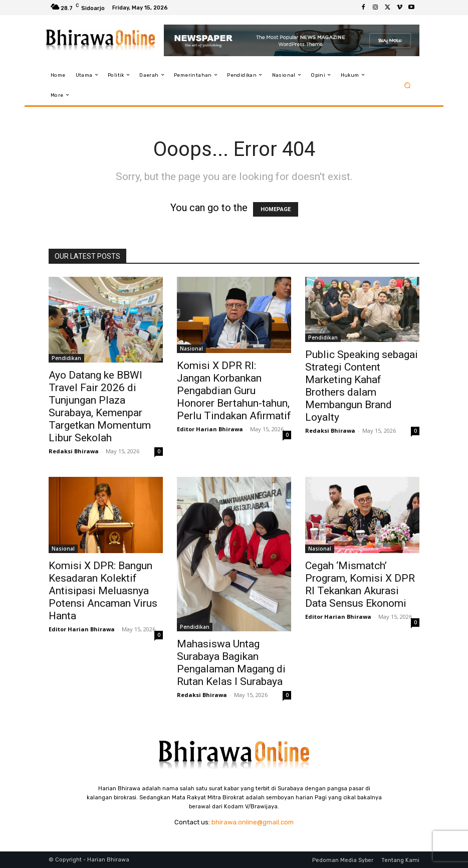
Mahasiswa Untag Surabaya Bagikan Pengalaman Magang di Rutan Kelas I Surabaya (231, 663)
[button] (408, 85)
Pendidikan (66, 358)
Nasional (191, 349)
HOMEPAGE (276, 209)
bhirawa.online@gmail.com (253, 822)
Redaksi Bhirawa (74, 451)
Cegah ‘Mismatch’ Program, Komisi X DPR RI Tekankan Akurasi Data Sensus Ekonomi (360, 584)
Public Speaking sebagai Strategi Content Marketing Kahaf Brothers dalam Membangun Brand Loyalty (362, 386)
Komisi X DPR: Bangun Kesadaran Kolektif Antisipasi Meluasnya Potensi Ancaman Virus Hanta (103, 591)
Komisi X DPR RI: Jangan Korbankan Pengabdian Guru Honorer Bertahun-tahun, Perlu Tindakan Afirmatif (234, 391)
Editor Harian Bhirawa (210, 429)
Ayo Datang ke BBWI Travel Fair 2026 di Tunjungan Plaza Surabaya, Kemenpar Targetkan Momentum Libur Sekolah (100, 406)
